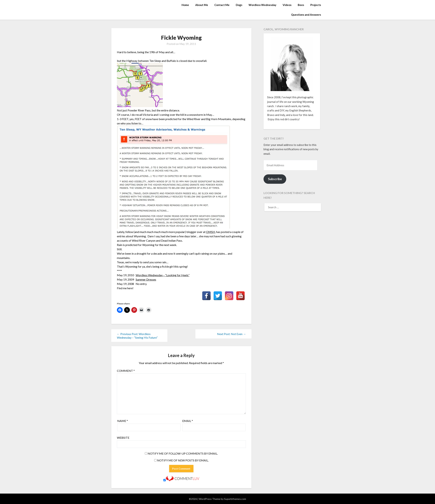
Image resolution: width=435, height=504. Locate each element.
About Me (202, 5)
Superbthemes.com (235, 499)
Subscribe (275, 179)
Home (185, 5)
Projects (316, 5)
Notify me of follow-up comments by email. (183, 453)
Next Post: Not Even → (231, 334)
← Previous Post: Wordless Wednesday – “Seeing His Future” (137, 336)
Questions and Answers (306, 15)
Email (188, 421)
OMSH (211, 232)
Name (123, 421)
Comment (126, 371)
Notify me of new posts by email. (183, 460)
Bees (301, 5)
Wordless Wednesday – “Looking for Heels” (163, 275)
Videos (287, 5)
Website (123, 438)
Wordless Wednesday (262, 5)
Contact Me (222, 5)
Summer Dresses (146, 279)
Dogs (239, 5)
